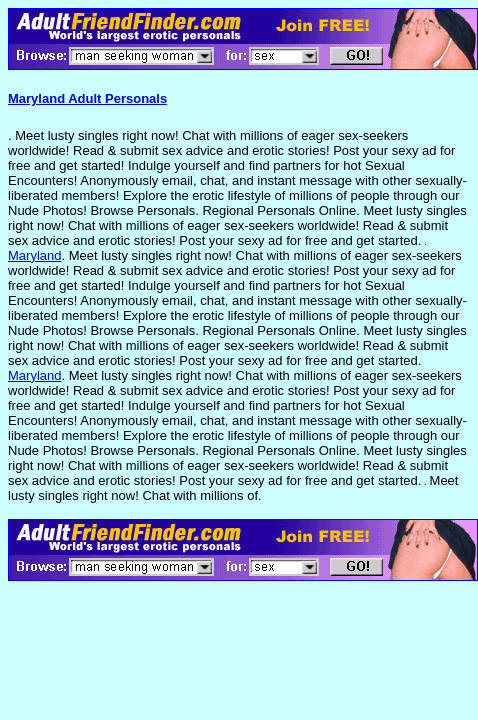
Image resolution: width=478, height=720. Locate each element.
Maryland (34, 255)
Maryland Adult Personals (87, 98)
